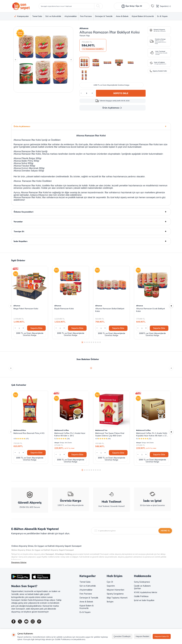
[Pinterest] (44, 622)
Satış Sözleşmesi (142, 582)
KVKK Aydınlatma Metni (146, 592)
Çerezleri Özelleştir (122, 636)
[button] (17, 60)
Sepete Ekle (121, 93)
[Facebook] (14, 622)
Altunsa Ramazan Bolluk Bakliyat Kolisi (110, 310)
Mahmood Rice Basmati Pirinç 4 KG (29, 433)
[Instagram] (37, 622)
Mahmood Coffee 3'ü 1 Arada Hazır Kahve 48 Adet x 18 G (70, 434)
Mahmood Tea (101, 430)
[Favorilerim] (153, 6)
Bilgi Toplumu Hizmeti (117, 598)
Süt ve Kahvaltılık (53, 16)
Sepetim (111, 586)
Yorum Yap (85, 35)
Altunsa (84, 28)
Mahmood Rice (20, 430)
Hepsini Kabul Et (162, 636)
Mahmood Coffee (62, 430)
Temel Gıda (37, 16)
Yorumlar (91, 222)
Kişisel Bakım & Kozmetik (143, 16)
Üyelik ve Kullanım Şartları (142, 587)
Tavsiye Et (91, 231)
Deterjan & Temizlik (104, 16)
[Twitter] (22, 622)
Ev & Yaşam (162, 16)
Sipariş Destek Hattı (158, 71)
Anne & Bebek (122, 16)
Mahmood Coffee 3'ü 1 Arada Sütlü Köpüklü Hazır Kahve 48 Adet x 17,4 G (152, 434)
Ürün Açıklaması (113, 108)
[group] (43, 60)
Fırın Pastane (86, 16)
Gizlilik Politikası (141, 596)
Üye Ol (110, 582)
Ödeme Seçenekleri (91, 212)
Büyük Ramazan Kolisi (64, 309)
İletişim (110, 602)
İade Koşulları (91, 241)
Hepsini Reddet (143, 636)
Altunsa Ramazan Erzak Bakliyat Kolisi (151, 310)
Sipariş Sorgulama (115, 594)
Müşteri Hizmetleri (115, 590)
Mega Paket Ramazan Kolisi (26, 309)
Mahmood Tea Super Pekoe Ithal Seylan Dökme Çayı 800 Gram (110, 434)
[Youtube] (29, 622)
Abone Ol (165, 531)
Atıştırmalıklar (71, 16)
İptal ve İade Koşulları (144, 600)
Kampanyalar (22, 16)
